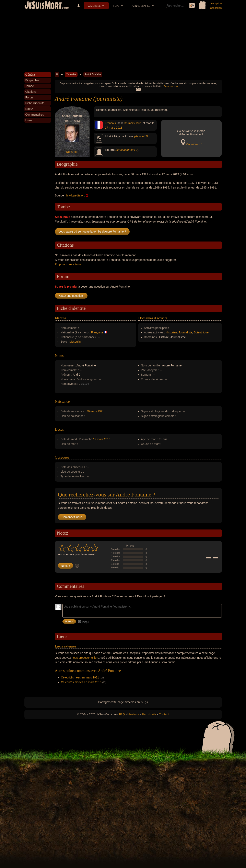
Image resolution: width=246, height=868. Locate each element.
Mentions (133, 714)
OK (138, 89)
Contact (164, 714)
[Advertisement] (123, 42)
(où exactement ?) (127, 150)
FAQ (122, 714)
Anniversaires (141, 6)
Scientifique (201, 332)
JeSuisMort (43, 6)
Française (97, 332)
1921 (139, 123)
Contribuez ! (194, 144)
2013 (119, 128)
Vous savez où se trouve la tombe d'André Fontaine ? (92, 232)
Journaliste (185, 332)
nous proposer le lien (85, 658)
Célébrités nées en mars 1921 (80, 677)
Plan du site (149, 714)
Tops (116, 6)
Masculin (75, 342)
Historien (171, 332)
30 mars (130, 123)
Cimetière (94, 6)
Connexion (216, 8)
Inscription (216, 3)
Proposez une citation (69, 264)
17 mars (110, 128)
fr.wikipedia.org (76, 195)
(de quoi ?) (141, 136)
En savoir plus (171, 86)
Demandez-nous (72, 517)
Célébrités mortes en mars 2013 (81, 682)
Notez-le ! (72, 152)
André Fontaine (93, 74)
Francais (110, 123)
